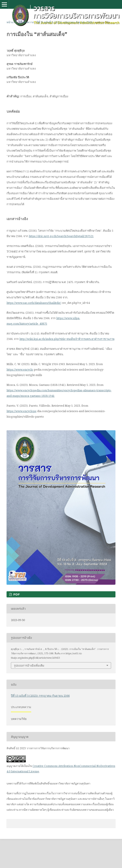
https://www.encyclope (21, 411)
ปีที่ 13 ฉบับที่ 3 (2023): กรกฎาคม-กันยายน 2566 (65, 22)
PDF (16, 594)
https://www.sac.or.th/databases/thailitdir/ (34, 303)
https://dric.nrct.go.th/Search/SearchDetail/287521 (61, 236)
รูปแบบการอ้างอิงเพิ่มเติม (29, 665)
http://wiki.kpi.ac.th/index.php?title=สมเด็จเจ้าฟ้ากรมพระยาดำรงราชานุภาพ (67, 339)
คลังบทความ (26, 22)
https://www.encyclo (20, 369)
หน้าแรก (11, 22)
